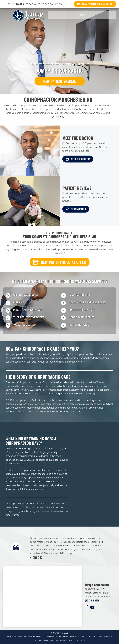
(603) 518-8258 (92, 600)
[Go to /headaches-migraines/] (87, 303)
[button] (60, 81)
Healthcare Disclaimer (57, 636)
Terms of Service (104, 636)
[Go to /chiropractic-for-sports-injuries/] (87, 311)
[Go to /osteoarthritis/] (87, 326)
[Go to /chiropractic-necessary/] (32, 296)
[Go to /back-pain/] (87, 296)
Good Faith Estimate (44, 641)
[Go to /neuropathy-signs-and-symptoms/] (87, 318)
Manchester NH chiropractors (75, 113)
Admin (10, 636)
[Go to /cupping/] (32, 303)
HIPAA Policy (75, 636)
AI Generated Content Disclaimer (70, 641)
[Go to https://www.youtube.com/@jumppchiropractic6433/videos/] (92, 608)
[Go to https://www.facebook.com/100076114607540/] (87, 608)
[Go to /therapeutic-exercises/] (32, 318)
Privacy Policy (89, 636)
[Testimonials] (68, 548)
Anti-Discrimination (36, 636)
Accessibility (20, 636)
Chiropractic (24, 382)
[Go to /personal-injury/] (32, 311)
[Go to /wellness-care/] (32, 326)
